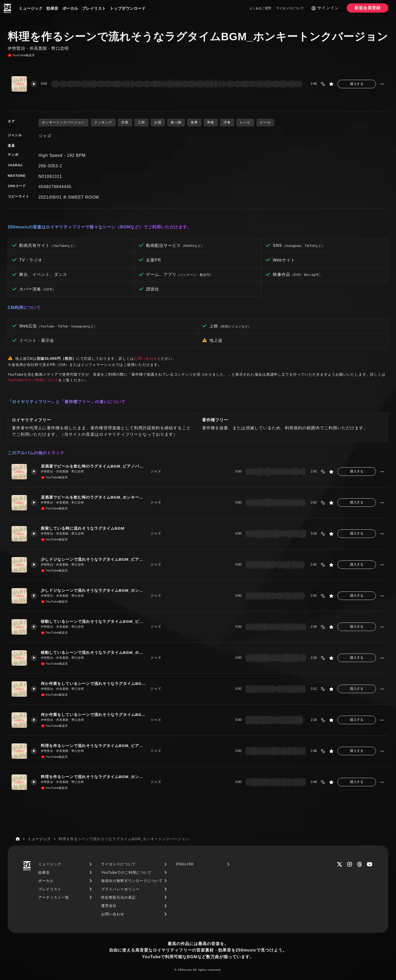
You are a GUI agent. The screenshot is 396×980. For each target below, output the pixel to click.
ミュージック (31, 8)
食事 (194, 122)
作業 (125, 122)
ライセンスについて (290, 8)
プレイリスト (94, 8)
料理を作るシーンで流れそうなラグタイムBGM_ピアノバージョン (94, 746)
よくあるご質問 (260, 8)
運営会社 (109, 906)
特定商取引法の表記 (118, 897)
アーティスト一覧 (54, 897)
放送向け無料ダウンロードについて (132, 881)
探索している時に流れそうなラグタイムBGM (83, 528)
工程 (141, 122)
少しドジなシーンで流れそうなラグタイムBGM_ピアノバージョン (94, 559)
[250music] (7, 8)
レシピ (245, 122)
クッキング (103, 122)
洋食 (227, 122)
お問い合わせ (146, 358)
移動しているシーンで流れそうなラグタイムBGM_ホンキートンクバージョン (94, 652)
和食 (211, 122)
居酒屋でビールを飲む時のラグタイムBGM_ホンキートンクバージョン (94, 497)
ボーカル (70, 8)
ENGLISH (185, 864)
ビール (265, 122)
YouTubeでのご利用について (33, 380)
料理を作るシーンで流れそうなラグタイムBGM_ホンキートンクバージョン (94, 777)
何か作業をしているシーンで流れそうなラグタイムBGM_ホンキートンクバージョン (94, 715)
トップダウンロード (128, 8)
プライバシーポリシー (120, 889)
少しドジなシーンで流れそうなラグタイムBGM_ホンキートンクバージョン (94, 590)
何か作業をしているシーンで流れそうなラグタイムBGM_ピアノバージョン (94, 683)
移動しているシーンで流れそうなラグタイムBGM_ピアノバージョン (94, 621)
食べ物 (176, 122)
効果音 (52, 8)
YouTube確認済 (21, 55)
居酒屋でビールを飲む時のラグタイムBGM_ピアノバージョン (94, 466)
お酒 (158, 122)
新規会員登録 (368, 8)
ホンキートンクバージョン (63, 122)
